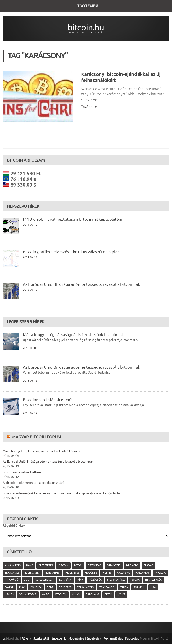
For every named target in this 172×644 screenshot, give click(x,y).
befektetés (46, 565)
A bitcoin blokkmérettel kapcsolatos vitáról (34, 483)
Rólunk (26, 638)
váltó (46, 594)
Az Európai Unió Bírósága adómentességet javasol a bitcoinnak (81, 284)
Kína (80, 580)
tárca (124, 587)
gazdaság (123, 573)
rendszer (65, 587)
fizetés (107, 573)
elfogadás (12, 573)
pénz (50, 587)
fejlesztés (72, 573)
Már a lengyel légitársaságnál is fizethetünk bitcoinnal (73, 334)
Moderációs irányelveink (85, 638)
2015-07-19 (30, 290)
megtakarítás (116, 580)
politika (36, 587)
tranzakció (107, 587)
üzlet (121, 594)
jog (27, 580)
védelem (61, 594)
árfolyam (92, 594)
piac (22, 587)
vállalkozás (28, 594)
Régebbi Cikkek (14, 525)
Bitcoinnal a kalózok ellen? (47, 400)
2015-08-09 (30, 348)
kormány (65, 580)
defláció (132, 565)
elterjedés (53, 573)
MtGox (135, 580)
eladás (148, 565)
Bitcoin (63, 565)
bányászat (114, 565)
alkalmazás (13, 565)
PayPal (9, 587)
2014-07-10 (30, 257)
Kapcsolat (132, 638)
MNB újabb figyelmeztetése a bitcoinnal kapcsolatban (73, 219)
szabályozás (85, 587)
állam (76, 594)
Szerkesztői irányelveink (50, 638)
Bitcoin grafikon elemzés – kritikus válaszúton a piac (71, 252)
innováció (12, 580)
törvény (139, 587)
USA (153, 587)
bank (30, 565)
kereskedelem (44, 580)
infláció (161, 573)
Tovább (89, 107)
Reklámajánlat (113, 638)
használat (142, 573)
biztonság (95, 565)
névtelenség (153, 580)
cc (4, 638)
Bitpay (78, 565)
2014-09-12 (30, 224)
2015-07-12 (30, 413)
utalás (9, 594)
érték (108, 594)
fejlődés (91, 573)
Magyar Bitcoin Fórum (37, 437)
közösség (95, 580)
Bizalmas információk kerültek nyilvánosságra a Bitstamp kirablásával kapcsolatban (63, 493)
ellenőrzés (32, 573)
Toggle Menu (86, 6)
